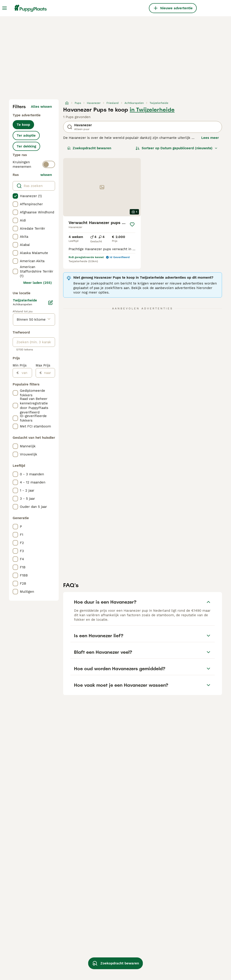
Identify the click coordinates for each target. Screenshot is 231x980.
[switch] (49, 164)
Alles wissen (41, 107)
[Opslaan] (132, 224)
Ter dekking (26, 146)
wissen (46, 175)
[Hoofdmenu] (5, 8)
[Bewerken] (51, 303)
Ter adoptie (26, 135)
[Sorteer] (177, 148)
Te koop (23, 125)
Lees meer (210, 138)
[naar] (48, 373)
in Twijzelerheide (152, 110)
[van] (25, 373)
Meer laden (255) (38, 283)
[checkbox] (15, 196)
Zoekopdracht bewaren (89, 148)
